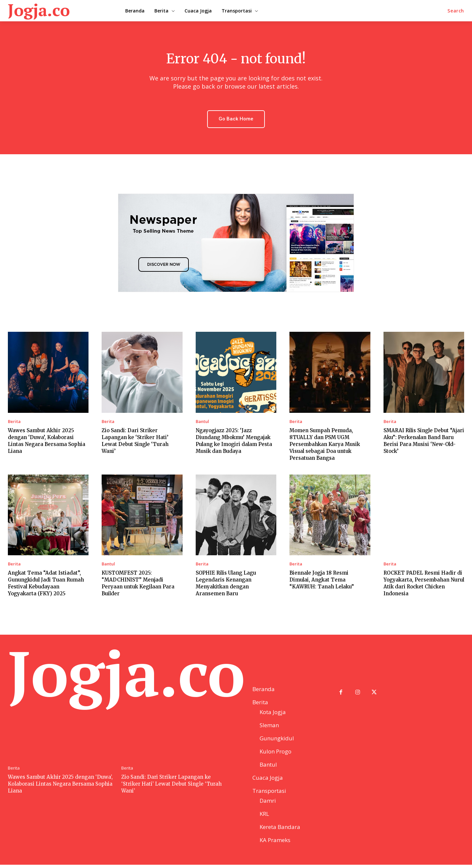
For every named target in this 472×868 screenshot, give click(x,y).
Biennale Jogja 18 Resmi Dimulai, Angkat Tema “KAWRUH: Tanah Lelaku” (322, 580)
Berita (14, 422)
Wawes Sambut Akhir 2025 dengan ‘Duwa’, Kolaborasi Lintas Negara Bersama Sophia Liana (60, 787)
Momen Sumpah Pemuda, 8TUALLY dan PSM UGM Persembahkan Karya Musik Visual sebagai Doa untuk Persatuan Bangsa (325, 445)
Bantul (202, 422)
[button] (456, 11)
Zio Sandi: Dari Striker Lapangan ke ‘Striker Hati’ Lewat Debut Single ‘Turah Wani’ (171, 787)
